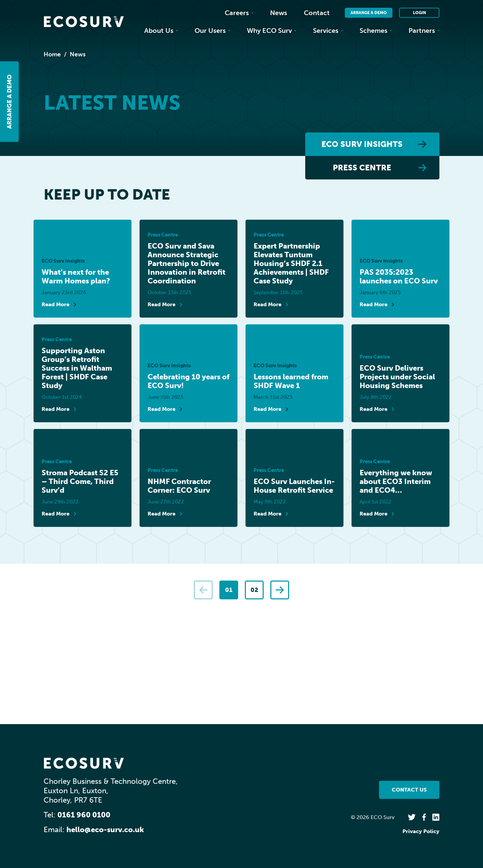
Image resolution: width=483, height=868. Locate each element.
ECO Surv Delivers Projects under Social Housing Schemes (397, 377)
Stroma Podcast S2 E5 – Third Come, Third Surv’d (80, 482)
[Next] (280, 590)
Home (52, 54)
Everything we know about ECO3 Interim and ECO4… (396, 482)
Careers (239, 13)
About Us (161, 31)
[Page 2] (254, 590)
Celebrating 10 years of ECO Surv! (189, 381)
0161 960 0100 (84, 815)
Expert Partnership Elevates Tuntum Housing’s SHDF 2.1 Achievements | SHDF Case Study (291, 264)
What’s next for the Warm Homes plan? (76, 277)
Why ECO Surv (272, 31)
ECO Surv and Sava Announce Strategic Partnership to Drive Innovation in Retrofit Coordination (186, 264)
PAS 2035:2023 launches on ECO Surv (399, 277)
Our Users (212, 31)
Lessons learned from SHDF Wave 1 (291, 381)
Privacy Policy (421, 831)
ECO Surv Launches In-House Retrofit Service (294, 486)
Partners (424, 31)
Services (328, 31)
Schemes (376, 31)
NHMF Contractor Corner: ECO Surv (179, 486)
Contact (317, 13)
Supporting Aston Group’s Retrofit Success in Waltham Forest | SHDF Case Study (77, 368)
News (279, 13)
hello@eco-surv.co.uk (105, 830)
